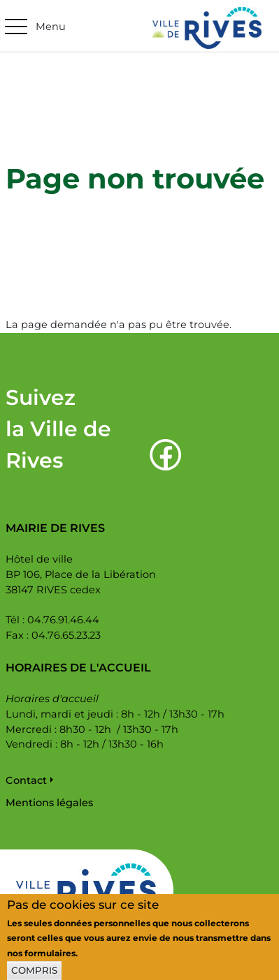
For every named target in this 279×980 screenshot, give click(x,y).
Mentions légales (49, 803)
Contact (26, 780)
